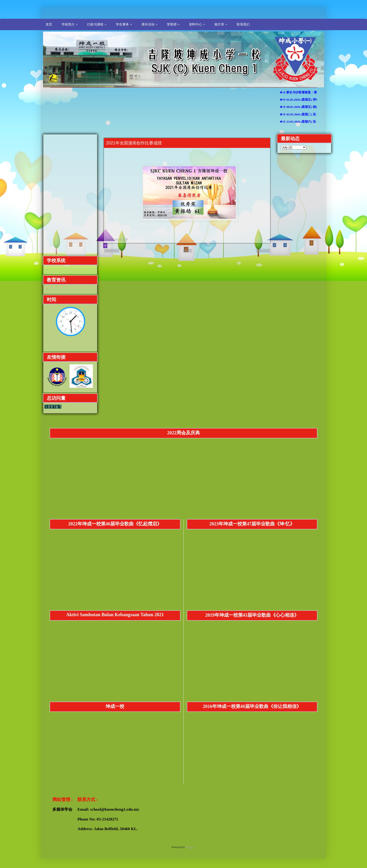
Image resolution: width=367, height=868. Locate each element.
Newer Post (112, 251)
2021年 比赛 (121, 239)
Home (188, 251)
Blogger (190, 847)
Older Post (263, 251)
